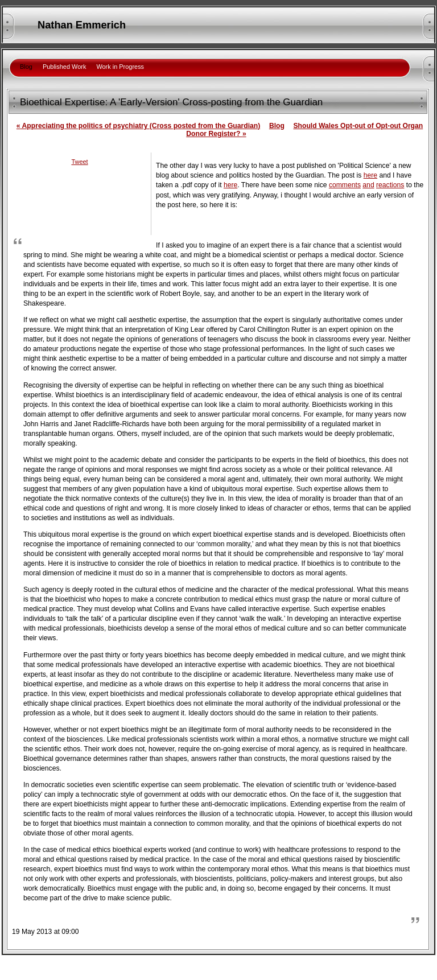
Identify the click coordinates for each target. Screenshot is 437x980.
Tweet (79, 162)
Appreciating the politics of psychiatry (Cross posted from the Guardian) (138, 126)
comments (345, 185)
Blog (277, 126)
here (370, 175)
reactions (390, 185)
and (368, 185)
